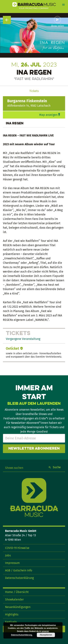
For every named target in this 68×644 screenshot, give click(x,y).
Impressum (12, 563)
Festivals (11, 622)
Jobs (8, 555)
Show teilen (57, 26)
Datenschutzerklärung (19, 578)
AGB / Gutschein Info (19, 570)
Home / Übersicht (17, 592)
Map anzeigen (48, 115)
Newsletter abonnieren (34, 449)
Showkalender (14, 599)
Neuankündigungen (18, 607)
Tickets (34, 91)
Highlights (12, 614)
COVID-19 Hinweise (17, 548)
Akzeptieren (46, 635)
